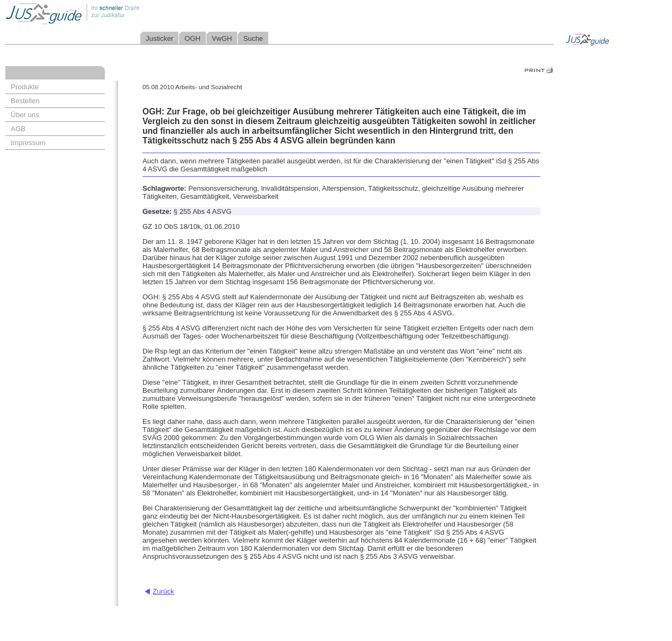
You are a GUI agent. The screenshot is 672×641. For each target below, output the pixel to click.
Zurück (163, 591)
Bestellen (25, 101)
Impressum (28, 143)
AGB (18, 129)
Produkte (25, 87)
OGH (192, 38)
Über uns (25, 115)
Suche (253, 38)
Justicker (159, 38)
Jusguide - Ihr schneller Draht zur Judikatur (108, 13)
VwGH (222, 38)
